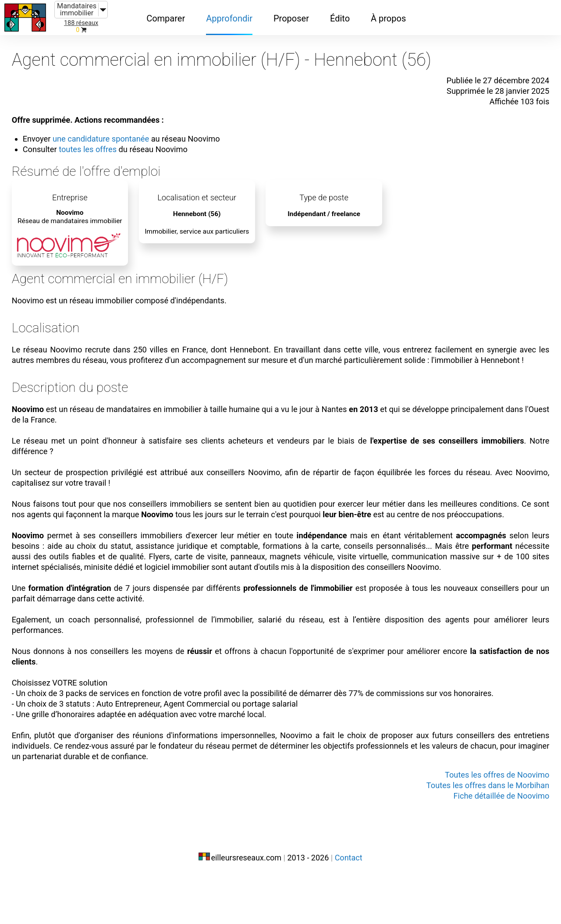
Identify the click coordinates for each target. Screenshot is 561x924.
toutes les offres (100, 141)
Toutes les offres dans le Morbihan (476, 835)
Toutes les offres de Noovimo (486, 824)
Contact (349, 905)
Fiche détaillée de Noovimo (491, 845)
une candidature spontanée (114, 131)
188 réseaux (81, 23)
